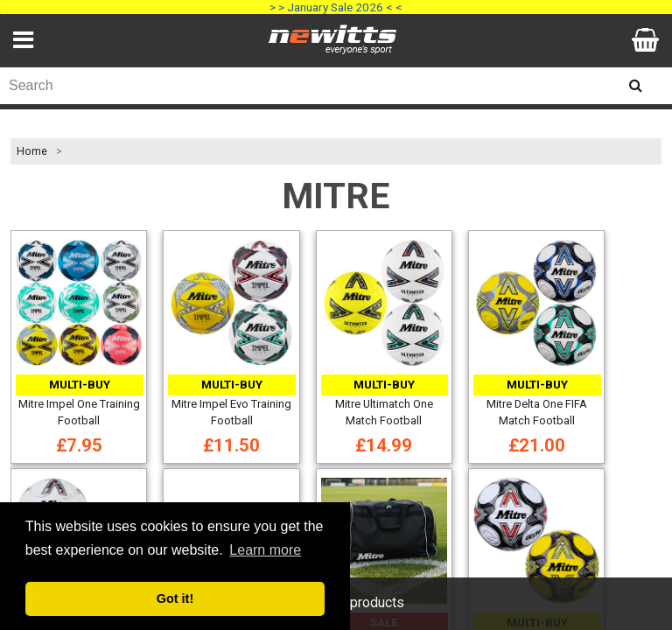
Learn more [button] (265, 550)
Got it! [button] (175, 598)
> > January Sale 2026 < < (336, 7)
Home (32, 151)
